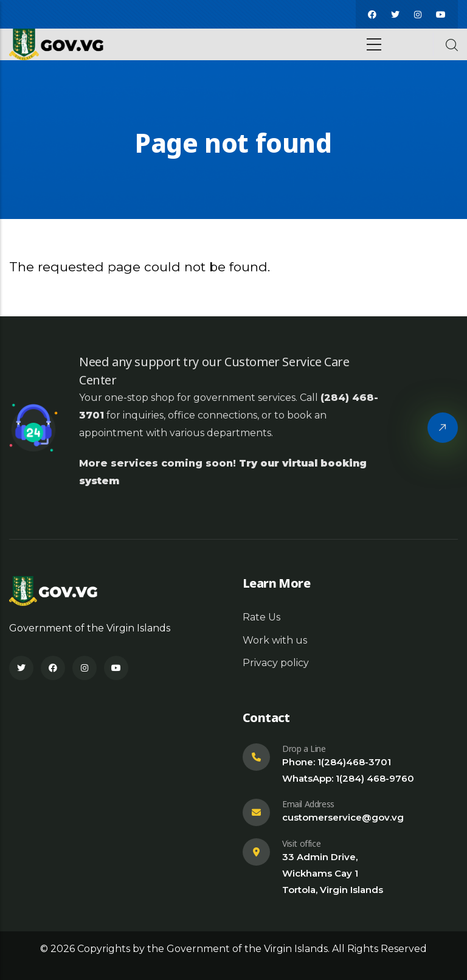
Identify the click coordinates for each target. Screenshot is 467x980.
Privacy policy (276, 663)
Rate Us (261, 617)
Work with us (275, 640)
